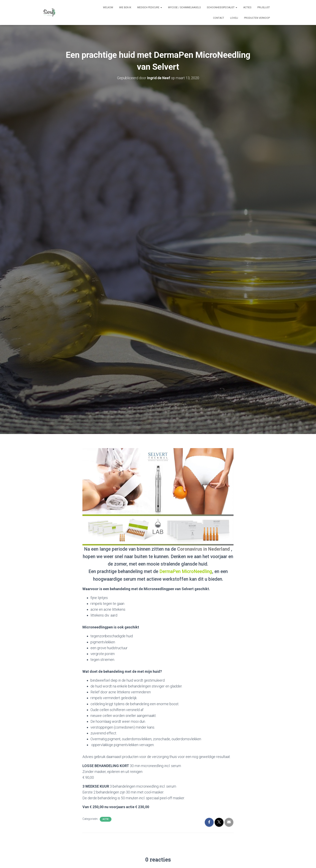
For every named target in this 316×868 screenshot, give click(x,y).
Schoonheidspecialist (222, 7)
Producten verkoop (257, 18)
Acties (247, 7)
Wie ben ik (125, 7)
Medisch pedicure (150, 7)
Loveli (234, 18)
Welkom (108, 7)
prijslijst (264, 7)
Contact (219, 18)
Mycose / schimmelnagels (184, 7)
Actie (106, 819)
